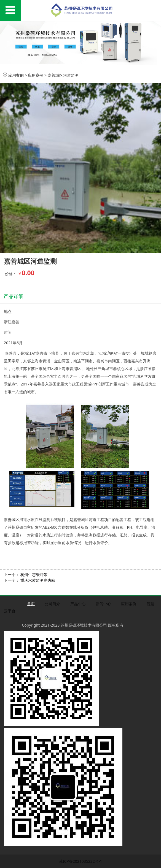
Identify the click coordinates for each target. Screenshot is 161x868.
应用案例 (16, 75)
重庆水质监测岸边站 (38, 580)
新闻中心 (103, 604)
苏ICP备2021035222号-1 (81, 861)
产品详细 (14, 296)
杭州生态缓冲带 (34, 574)
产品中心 (78, 604)
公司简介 (52, 604)
